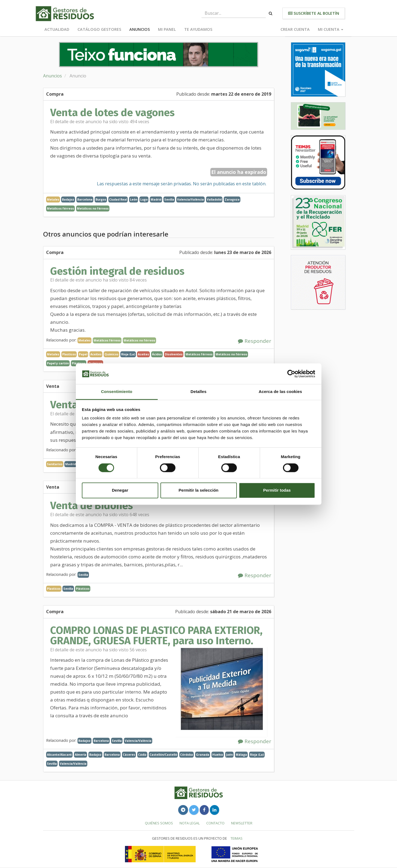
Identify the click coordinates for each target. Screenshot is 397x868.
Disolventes (174, 354)
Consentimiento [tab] (117, 392)
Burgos (101, 199)
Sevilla (169, 199)
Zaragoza (232, 199)
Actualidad (57, 29)
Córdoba (186, 754)
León (134, 199)
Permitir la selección (199, 490)
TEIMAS (237, 838)
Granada (203, 754)
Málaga (241, 754)
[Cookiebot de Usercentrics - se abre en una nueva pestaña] (291, 374)
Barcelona (85, 199)
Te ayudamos (198, 29)
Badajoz (68, 199)
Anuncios (140, 29)
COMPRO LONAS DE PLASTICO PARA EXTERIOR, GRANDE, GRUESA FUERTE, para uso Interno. (156, 636)
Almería (80, 754)
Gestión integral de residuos (117, 271)
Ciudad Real (118, 199)
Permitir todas (277, 490)
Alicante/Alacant (59, 754)
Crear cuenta (295, 29)
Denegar (120, 490)
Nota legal (190, 823)
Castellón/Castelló (163, 754)
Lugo (144, 199)
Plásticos (83, 589)
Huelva (218, 754)
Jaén (229, 754)
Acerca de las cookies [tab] (280, 392)
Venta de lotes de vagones (112, 113)
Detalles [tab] (198, 392)
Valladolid (214, 199)
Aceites (143, 354)
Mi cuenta (331, 29)
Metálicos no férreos (93, 208)
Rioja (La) (128, 354)
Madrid (156, 199)
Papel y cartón (58, 363)
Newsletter (242, 823)
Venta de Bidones (92, 506)
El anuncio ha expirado (239, 172)
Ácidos (157, 354)
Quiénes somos (159, 823)
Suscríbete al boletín (314, 13)
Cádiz (142, 754)
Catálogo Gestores (99, 29)
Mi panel (167, 29)
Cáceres (129, 754)
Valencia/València (190, 199)
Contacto (215, 823)
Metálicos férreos (60, 208)
